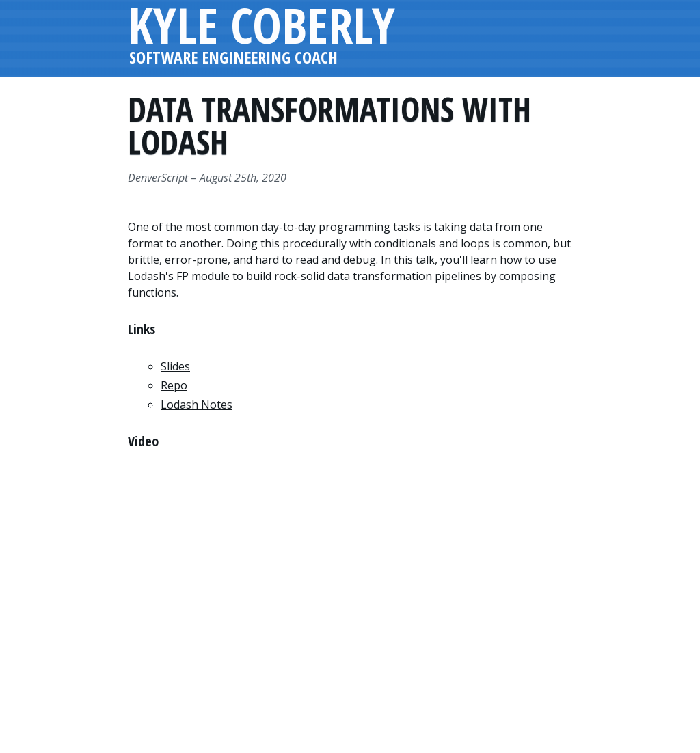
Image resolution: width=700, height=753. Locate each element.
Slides (175, 366)
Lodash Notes (197, 405)
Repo (174, 385)
